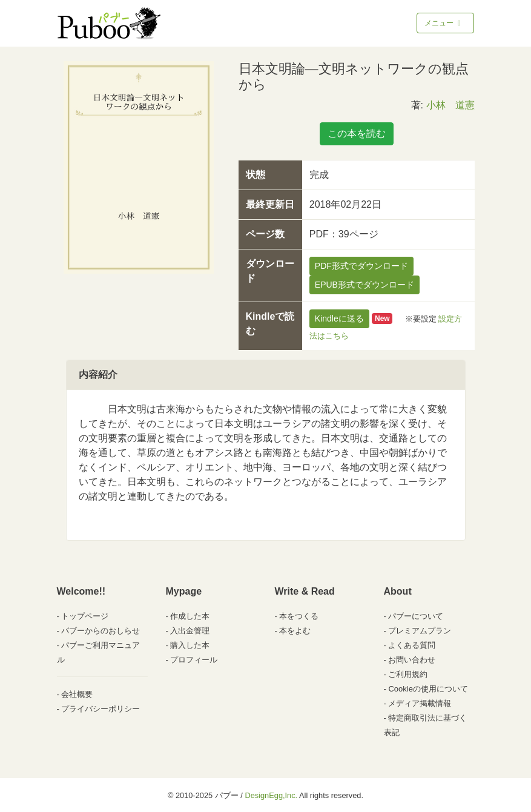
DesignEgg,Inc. (271, 795)
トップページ (85, 616)
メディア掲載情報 (420, 703)
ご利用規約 (408, 674)
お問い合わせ (412, 660)
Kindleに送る (339, 319)
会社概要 (77, 694)
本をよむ (295, 631)
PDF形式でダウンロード (361, 266)
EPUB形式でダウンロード (364, 285)
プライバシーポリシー (101, 709)
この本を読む (357, 134)
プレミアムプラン (420, 631)
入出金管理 (190, 631)
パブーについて (416, 616)
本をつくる (299, 616)
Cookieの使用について (428, 689)
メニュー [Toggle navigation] (444, 23)
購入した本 (190, 645)
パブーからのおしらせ (101, 631)
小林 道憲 (450, 105)
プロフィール (194, 660)
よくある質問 (412, 645)
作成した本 (190, 616)
